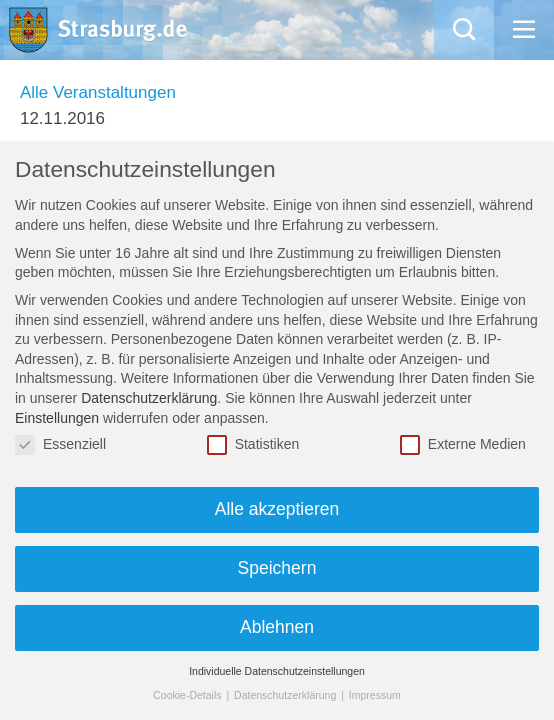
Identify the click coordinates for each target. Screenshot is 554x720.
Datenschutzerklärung (149, 398)
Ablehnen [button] (277, 627)
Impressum (375, 695)
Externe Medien (463, 444)
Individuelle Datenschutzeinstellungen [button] (277, 671)
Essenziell (60, 444)
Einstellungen (57, 418)
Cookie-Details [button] (188, 695)
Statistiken (253, 444)
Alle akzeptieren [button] (277, 509)
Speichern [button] (277, 568)
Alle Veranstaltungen (98, 92)
